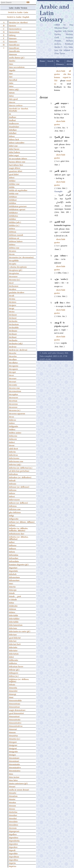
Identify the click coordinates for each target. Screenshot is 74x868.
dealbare (13, 117)
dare (11, 73)
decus (11, 416)
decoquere (13, 369)
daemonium (14, 32)
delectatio (13, 647)
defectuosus (14, 458)
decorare (13, 378)
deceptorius (14, 273)
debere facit (14, 139)
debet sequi (14, 155)
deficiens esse (15, 509)
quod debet (14, 174)
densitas (12, 802)
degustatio (13, 571)
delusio (12, 684)
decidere (13, 289)
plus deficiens (15, 512)
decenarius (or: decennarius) (21, 257)
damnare (13, 38)
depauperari (14, 831)
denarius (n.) (15, 739)
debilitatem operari (17, 209)
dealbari (12, 120)
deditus (12, 429)
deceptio (13, 263)
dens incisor (14, 777)
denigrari (13, 748)
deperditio (13, 853)
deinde (12, 593)
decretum (13, 401)
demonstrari (14, 716)
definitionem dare (17, 533)
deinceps (13, 590)
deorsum (13, 828)
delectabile (14, 615)
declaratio (13, 321)
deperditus (14, 860)
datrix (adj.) (14, 89)
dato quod (13, 99)
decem (12, 254)
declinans (13, 330)
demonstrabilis (15, 700)
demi (11, 697)
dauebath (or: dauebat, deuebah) (19, 109)
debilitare (13, 196)
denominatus (15, 770)
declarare (13, 315)
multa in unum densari (19, 789)
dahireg (12, 35)
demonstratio (15, 719)
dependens (14, 837)
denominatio (14, 764)
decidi (12, 295)
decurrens (13, 404)
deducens (13, 436)
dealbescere (14, 123)
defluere (13, 548)
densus (12, 809)
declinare (13, 334)
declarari (13, 318)
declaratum (14, 324)
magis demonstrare (17, 710)
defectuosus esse (16, 461)
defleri (12, 542)
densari (12, 786)
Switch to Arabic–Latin (18, 12)
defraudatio (14, 561)
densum (12, 805)
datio (11, 83)
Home (42, 61)
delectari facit (15, 644)
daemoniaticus (15, 29)
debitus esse (14, 248)
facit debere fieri (16, 165)
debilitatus (13, 216)
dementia (13, 687)
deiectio (12, 586)
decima (12, 299)
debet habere (15, 152)
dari (11, 76)
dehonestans (14, 577)
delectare (13, 634)
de (10, 114)
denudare (13, 815)
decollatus (13, 362)
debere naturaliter (17, 142)
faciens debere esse (17, 162)
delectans (13, 628)
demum (12, 732)
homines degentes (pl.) (19, 564)
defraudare (14, 558)
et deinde (13, 599)
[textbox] (13, 2)
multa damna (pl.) (17, 57)
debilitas (13, 203)
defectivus (13, 455)
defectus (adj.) (15, 464)
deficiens (13, 506)
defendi (12, 480)
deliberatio (14, 660)
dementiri (13, 691)
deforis (12, 552)
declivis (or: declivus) (18, 350)
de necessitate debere (18, 158)
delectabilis (14, 622)
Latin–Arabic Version (18, 8)
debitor (12, 228)
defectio (12, 452)
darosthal (13, 80)
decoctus (13, 356)
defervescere (14, 499)
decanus (13, 251)
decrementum (15, 391)
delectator (13, 650)
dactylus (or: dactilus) (18, 22)
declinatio (13, 340)
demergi (13, 694)
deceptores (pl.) (16, 270)
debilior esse (14, 184)
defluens (13, 545)
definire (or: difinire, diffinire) (22, 522)
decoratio (13, 385)
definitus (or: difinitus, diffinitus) (19, 538)
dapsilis (12, 70)
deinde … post (15, 596)
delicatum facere (16, 666)
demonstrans (15, 703)
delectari (13, 641)
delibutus (13, 663)
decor (11, 375)
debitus (12, 244)
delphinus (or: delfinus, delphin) (19, 680)
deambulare (14, 126)
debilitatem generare (18, 206)
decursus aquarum (17, 413)
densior (12, 799)
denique (12, 754)
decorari (13, 381)
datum (12, 92)
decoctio (13, 353)
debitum (13, 232)
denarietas (13, 735)
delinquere (14, 673)
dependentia (14, 840)
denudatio (13, 821)
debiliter (13, 219)
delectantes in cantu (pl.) (20, 631)
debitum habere (16, 241)
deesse (12, 445)
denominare (14, 758)
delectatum (14, 653)
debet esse (13, 146)
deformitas (14, 555)
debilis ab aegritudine (18, 190)
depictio (12, 863)
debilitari (13, 200)
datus (11, 96)
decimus (13, 302)
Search (50, 61)
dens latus (13, 780)
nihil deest (13, 448)
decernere (13, 276)
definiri (12, 525)
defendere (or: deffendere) (20, 477)
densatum (13, 796)
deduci (12, 442)
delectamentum (16, 625)
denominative (15, 767)
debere (12, 136)
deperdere (13, 847)
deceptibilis (14, 260)
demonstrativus (16, 726)
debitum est (14, 238)
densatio (13, 793)
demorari (13, 729)
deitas (11, 602)
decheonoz (14, 286)
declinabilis (14, 327)
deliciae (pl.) (14, 669)
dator (11, 86)
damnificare (14, 48)
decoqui (12, 372)
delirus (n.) (14, 676)
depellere (13, 834)
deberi (12, 177)
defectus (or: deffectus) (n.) (21, 467)
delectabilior (14, 618)
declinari (13, 337)
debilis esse (14, 193)
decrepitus (13, 394)
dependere (13, 844)
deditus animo (15, 432)
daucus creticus (16, 105)
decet (11, 283)
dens (11, 774)
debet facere (14, 149)
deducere (13, 439)
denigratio (13, 751)
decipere (13, 305)
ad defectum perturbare (19, 471)
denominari (14, 761)
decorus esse (14, 388)
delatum (13, 609)
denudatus (14, 825)
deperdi (12, 850)
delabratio (13, 606)
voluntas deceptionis (18, 267)
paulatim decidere (17, 292)
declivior (13, 346)
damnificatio (14, 51)
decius (12, 311)
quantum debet (16, 171)
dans (11, 64)
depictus (13, 866)
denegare (13, 742)
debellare (13, 130)
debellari (13, 133)
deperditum (14, 856)
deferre (12, 493)
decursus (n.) (15, 410)
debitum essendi (16, 235)
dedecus (12, 420)
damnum (13, 54)
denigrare (13, 745)
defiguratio (14, 519)
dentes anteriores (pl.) (18, 783)
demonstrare (14, 707)
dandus (12, 60)
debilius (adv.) (15, 222)
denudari (13, 818)
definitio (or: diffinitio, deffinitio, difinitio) (19, 529)
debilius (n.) (14, 225)
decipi (12, 308)
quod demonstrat (16, 713)
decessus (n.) (15, 279)
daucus (12, 102)
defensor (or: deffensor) (19, 487)
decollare (13, 359)
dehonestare (14, 580)
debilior (12, 181)
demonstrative (15, 723)
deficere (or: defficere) (18, 503)
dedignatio (14, 426)
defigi (11, 515)
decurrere (13, 407)
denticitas (13, 812)
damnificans (14, 45)
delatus (12, 612)
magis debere (15, 168)
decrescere (14, 397)
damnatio (13, 41)
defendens (13, 474)
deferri (12, 496)
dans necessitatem (17, 67)
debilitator (13, 212)
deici (11, 583)
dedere (12, 423)
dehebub (13, 574)
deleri (11, 657)
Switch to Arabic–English (18, 17)
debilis (12, 187)
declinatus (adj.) (16, 343)
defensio (13, 483)
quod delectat (15, 638)
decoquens (14, 366)
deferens (13, 490)
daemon (12, 25)
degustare (13, 567)
